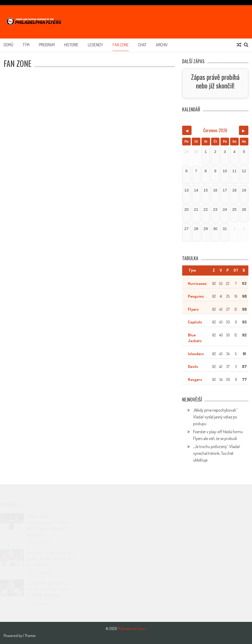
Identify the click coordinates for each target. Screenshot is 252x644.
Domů (8, 45)
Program (47, 45)
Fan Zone (121, 45)
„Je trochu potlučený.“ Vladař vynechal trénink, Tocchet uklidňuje (217, 453)
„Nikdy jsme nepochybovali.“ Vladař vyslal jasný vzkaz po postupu (215, 417)
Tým (26, 45)
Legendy (96, 45)
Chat (142, 45)
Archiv (162, 45)
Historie (71, 45)
